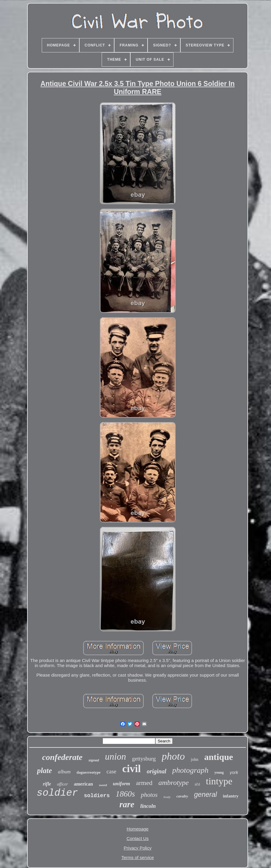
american (83, 784)
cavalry (182, 796)
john (195, 759)
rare (127, 804)
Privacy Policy (138, 848)
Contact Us (137, 838)
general (206, 794)
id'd (197, 784)
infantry (231, 796)
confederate (62, 757)
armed (144, 783)
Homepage (138, 829)
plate (44, 771)
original (157, 771)
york (234, 772)
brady (167, 797)
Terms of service (138, 857)
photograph (190, 770)
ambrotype (174, 783)
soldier (57, 793)
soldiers (97, 796)
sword (103, 785)
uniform (122, 784)
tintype (219, 781)
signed (94, 760)
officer (62, 784)
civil (131, 769)
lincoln (148, 806)
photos (149, 795)
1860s (125, 794)
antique (219, 757)
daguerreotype (89, 772)
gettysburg (144, 759)
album (64, 772)
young (219, 772)
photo (173, 756)
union (116, 757)
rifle (47, 784)
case (111, 771)
